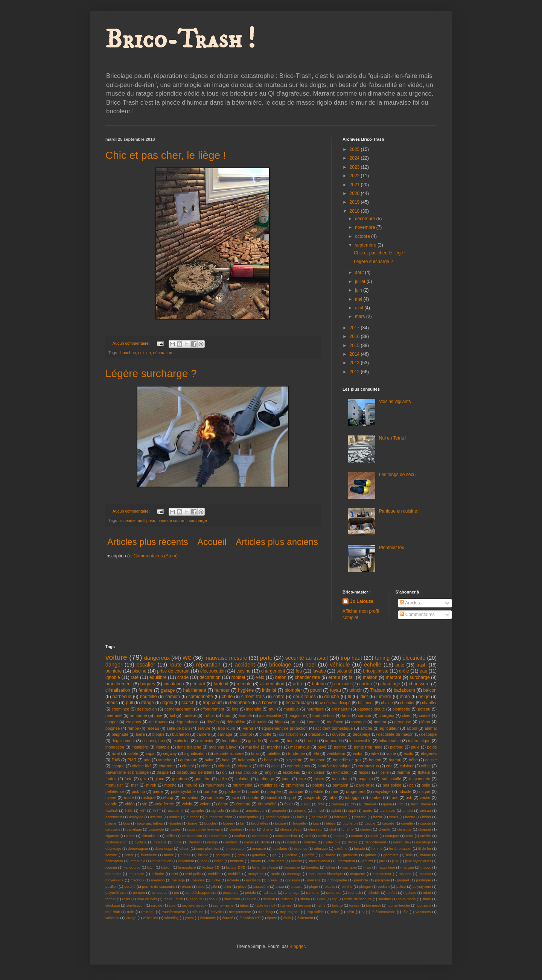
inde (204, 861)
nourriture (315, 709)
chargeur (387, 715)
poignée (113, 728)
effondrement (212, 709)
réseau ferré (173, 899)
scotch (188, 703)
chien (407, 715)
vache (425, 797)
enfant (199, 684)
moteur (380, 722)
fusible (203, 855)
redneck (355, 892)
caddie (370, 823)
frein (129, 779)
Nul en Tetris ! (393, 438)
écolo (408, 753)
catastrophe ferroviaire (205, 829)
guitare (371, 855)
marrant (394, 677)
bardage (341, 817)
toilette (337, 905)
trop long (265, 912)
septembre (366, 245)
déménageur (138, 848)
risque (425, 791)
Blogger (297, 947)
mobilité (234, 874)
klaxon (166, 867)
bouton (375, 760)
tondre (354, 905)
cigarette (112, 836)
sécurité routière (229, 753)
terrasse (305, 905)
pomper (139, 892)
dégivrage (113, 848)
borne (193, 823)
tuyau (336, 690)
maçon (426, 867)
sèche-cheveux (194, 905)
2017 (355, 328)
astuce (174, 817)
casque (118, 766)
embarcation (235, 848)
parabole (361, 880)
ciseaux (245, 766)
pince (242, 886)
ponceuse (160, 892)
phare (187, 886)
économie (208, 918)
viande (111, 804)
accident (245, 665)
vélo (260, 677)
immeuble (137, 861)
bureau (395, 760)
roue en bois (147, 899)
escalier (146, 665)
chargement (273, 671)
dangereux (157, 658)
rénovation (190, 797)
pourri (316, 690)
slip (335, 899)
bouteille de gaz (347, 760)
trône (335, 912)
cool (308, 836)
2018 (355, 211)
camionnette (201, 697)
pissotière (261, 886)
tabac (244, 905)
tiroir (255, 753)
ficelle (384, 772)
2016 (355, 336)
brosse (281, 823)
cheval (188, 766)
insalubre (140, 747)
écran (223, 804)
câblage (160, 842)
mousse (405, 874)
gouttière (202, 779)
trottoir (209, 715)
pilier (227, 886)
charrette (167, 766)
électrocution (213, 671)
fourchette (149, 855)
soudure (385, 899)
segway (170, 753)
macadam (341, 779)
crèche (426, 836)
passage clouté (371, 709)
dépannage (164, 848)
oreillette (314, 880)
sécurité (344, 671)
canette (407, 823)
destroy (231, 842)
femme (377, 848)
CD (353, 804)
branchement (119, 684)
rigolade (410, 892)
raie (335, 791)
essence (301, 848)
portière (211, 791)
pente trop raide (368, 747)
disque (163, 772)
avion (210, 760)
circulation (174, 684)
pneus (112, 703)
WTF (157, 810)
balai (226, 760)
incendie (128, 520)
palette (318, 785)
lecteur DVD (236, 867)
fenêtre (145, 690)
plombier (293, 690)
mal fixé (253, 747)
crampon (392, 836)
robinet (238, 677)
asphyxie (136, 817)
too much (373, 905)
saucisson (232, 899)
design (213, 842)
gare (241, 855)
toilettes (273, 753)
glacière (291, 855)
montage (294, 874)
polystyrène (422, 886)
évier (289, 804)
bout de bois (324, 715)
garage (168, 690)
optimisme (295, 785)
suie (172, 905)
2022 (355, 176)
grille (223, 779)
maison (370, 677)
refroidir (374, 892)
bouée (228, 823)
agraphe (197, 810)
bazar (378, 817)
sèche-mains (223, 905)
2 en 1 (306, 804)
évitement (305, 918)
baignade (120, 734)
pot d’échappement (201, 892)
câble (426, 766)
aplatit (336, 810)
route (176, 665)
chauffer (429, 703)
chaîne (348, 829)
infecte (256, 861)
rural (116, 753)
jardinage (266, 779)
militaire (158, 874)
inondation (115, 747)
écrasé (228, 918)
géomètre (391, 855)
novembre (366, 227)
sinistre (273, 797)
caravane (113, 829)
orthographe (337, 880)
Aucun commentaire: (132, 343)
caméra (203, 734)
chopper (425, 829)
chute (227, 697)
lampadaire (187, 867)
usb (409, 797)
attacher (165, 760)
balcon (430, 690)
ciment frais (253, 697)
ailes (235, 810)
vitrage (131, 918)
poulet (254, 791)
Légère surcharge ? (151, 374)
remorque (138, 715)
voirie (391, 753)
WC (187, 658)
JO (401, 804)
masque (358, 722)
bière (140, 734)
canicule (343, 684)
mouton (425, 874)
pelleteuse (115, 791)
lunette (313, 722)
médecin (158, 880)
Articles (410, 603)
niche (216, 880)
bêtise (331, 823)
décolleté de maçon (396, 734)
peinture (113, 671)
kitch (151, 867)
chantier (407, 703)
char (252, 829)
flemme (111, 855)
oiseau (273, 880)
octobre (363, 236)
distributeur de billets (196, 772)
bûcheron (350, 823)
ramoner (313, 892)
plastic (330, 886)
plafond (397, 747)
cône (178, 842)
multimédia (242, 785)
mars (361, 317)
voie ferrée (165, 804)
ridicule (405, 791)
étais (287, 918)
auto (400, 665)
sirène (305, 899)
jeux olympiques (418, 861)
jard (382, 861)
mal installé (391, 779)
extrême (341, 848)
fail (352, 677)
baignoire (297, 715)
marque (408, 867)
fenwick (260, 722)
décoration (163, 353)
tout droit (113, 912)
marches (275, 747)
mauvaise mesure (226, 658)
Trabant (378, 690)
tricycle (216, 912)
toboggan (353, 797)
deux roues (304, 697)
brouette (299, 823)
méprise (198, 880)
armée (407, 810)
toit (172, 715)
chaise (387, 703)
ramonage (292, 892)
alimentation (272, 684)
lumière (384, 697)
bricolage (280, 665)
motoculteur (382, 874)
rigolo (168, 703)
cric (389, 766)
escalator (280, 848)
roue (158, 715)
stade (427, 899)
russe (129, 797)
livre (302, 779)
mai (359, 299)
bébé (413, 760)
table (333, 797)
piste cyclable (183, 791)
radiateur (269, 892)
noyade (233, 880)
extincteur (342, 772)
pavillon (112, 886)
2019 (355, 202)
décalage (424, 842)
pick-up (138, 791)
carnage (225, 734)
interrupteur (346, 861)
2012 (355, 372)
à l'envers (268, 703)
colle (276, 766)
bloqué (158, 734)
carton (366, 684)
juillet (361, 282)
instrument (276, 861)
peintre (340, 747)
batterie (360, 817)
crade (183, 677)
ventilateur (336, 753)
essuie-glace (154, 741)
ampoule (279, 810)
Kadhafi (112, 810)
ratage (148, 703)
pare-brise (366, 785)
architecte (387, 810)
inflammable (390, 741)
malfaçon (335, 722)
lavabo (319, 671)
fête (235, 709)
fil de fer (425, 848)
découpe (429, 734)
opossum (293, 880)
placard (296, 886)
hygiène (246, 690)
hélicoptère (114, 861)
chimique (404, 829)
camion (173, 697)
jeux (395, 861)
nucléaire (253, 880)
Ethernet (369, 804)
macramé (349, 867)
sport (292, 797)
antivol (319, 810)
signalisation (196, 753)
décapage (362, 734)
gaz (143, 779)
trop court (212, 703)
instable (163, 747)
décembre (366, 219)
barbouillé (320, 817)
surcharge (198, 520)
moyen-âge (114, 880)
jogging (111, 867)
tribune (198, 912)
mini (175, 874)
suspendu (313, 797)
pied (201, 886)
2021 (355, 185)
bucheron (180, 734)
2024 (355, 158)
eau (423, 671)
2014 (355, 354)
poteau (424, 709)
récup (168, 797)
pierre (158, 791)
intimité (269, 690)
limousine (292, 867)
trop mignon (290, 912)
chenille (384, 829)
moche (171, 785)
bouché (210, 823)
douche (332, 697)
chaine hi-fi (142, 766)
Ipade (387, 804)
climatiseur (150, 836)
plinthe (347, 886)
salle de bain (178, 728)
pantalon (340, 785)
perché (130, 886)
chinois (224, 766)
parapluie (382, 880)
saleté (133, 753)
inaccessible (360, 741)
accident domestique (334, 728)
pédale (317, 791)
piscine (139, 671)
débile (353, 842)
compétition (218, 836)
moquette (358, 874)
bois (126, 823)
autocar (193, 817)
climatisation (118, 690)
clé (262, 766)
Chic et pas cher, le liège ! (166, 155)
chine (206, 766)
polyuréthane (116, 892)
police (401, 886)
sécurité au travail (307, 658)
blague (111, 823)
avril (360, 308)
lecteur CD (211, 867)
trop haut (351, 658)
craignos (133, 722)
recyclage (382, 791)
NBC (129, 810)
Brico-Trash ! (180, 40)
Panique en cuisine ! (399, 511)
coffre (279, 697)
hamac (426, 855)
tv (363, 912)
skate (321, 899)
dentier (194, 842)
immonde (333, 741)
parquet (403, 880)
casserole (156, 829)
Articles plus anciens (277, 542)
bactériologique (278, 817)
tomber (376, 797)
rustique (148, 797)
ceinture (236, 829)
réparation (208, 665)
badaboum (404, 690)
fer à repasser (400, 848)
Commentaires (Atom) (156, 556)
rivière (111, 797)
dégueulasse (187, 722)
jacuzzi (367, 861)
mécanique (300, 747)
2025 (355, 149)
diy (225, 772)
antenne (300, 810)
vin (145, 804)
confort (240, 836)
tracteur (190, 715)
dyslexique (332, 842)
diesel (249, 842)
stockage (113, 905)
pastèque (424, 880)
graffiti (309, 855)
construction (290, 734)
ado (147, 760)
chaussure (419, 684)
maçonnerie (420, 779)
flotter (129, 855)
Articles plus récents (148, 542)
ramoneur (334, 892)
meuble (244, 684)
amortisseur (255, 810)
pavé (322, 747)
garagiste (223, 855)
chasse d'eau (291, 829)
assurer (156, 817)
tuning (382, 658)
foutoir (111, 779)
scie (235, 797)
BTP (321, 804)
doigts (292, 842)
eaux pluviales (208, 848)
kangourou (132, 867)
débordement (375, 842)
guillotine (329, 855)
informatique (419, 741)
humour (222, 690)
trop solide (315, 912)
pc (412, 785)
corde (323, 836)
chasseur (315, 829)
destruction (147, 709)
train (131, 912)
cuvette (339, 734)
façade (360, 848)
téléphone (240, 703)
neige (424, 697)
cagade (388, 823)
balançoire (247, 760)
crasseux (316, 734)
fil (349, 697)
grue (295, 722)
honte (292, 741)
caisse (431, 760)
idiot (364, 697)
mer (135, 785)
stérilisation (135, 905)
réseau (153, 728)
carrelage (134, 829)
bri (242, 823)
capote (426, 823)
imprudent (186, 861)
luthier (330, 867)
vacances (423, 912)
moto (405, 697)
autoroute (189, 760)
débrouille (401, 842)
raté (135, 677)
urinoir (355, 690)
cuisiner (407, 766)
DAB (116, 760)
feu (299, 671)
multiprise (146, 520)
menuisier (114, 785)
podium (384, 886)
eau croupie (246, 772)
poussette (231, 892)
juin (359, 290)
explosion (181, 741)
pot (176, 892)
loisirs (319, 779)
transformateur (173, 912)
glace (159, 779)
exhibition (317, 772)
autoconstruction (219, 817)
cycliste (141, 842)
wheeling (172, 918)
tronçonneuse (240, 912)
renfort (392, 892)
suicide (157, 905)
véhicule (340, 665)
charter (268, 829)
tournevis (424, 905)
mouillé (191, 785)
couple (339, 836)
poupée (274, 791)
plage (313, 886)
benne (410, 817)
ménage (178, 880)
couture (357, 836)
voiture (116, 657)
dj (278, 842)
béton (281, 677)
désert (185, 848)
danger (114, 665)
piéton (424, 722)
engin (270, 772)
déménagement (179, 709)
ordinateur (341, 709)
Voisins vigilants (395, 402)
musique (291, 709)
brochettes (260, 823)
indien (219, 861)
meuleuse (137, 874)
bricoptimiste (375, 671)
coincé (425, 715)
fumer (169, 855)
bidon (426, 817)
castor (175, 829)
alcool (412, 728)
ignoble (113, 677)
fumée (186, 855)
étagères (429, 753)
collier (170, 836)
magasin (365, 779)
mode (276, 874)
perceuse (403, 722)
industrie (237, 861)
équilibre (158, 677)
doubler (310, 842)
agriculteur (389, 728)
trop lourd (227, 728)
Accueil (212, 542)
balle (301, 817)
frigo (279, 722)
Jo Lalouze (362, 601)
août (360, 272)
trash (422, 665)
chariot (246, 734)
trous (227, 715)
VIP (142, 810)
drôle (404, 671)
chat (333, 829)
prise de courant (172, 520)
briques (148, 684)
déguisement (123, 741)
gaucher (259, 855)
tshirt (350, 912)
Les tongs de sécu (397, 475)
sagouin (196, 899)
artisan (426, 810)
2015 (355, 345)
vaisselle (112, 918)
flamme (403, 772)
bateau (319, 684)
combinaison (192, 836)
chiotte (265, 734)
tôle (405, 912)
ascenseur (114, 817)
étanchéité (267, 804)
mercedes (113, 874)
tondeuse (297, 753)
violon (358, 753)
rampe (133, 728)
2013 (355, 363)
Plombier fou (392, 548)
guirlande (350, 855)
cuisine (145, 353)
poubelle (233, 791)
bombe (176, 823)
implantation (161, 861)
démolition (236, 722)
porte (266, 658)
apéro (368, 810)
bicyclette (294, 760)
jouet (286, 779)
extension (206, 741)
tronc (394, 797)
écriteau (243, 804)
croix (410, 836)
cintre (130, 836)
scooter (253, 797)
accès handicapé (335, 703)
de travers (158, 722)
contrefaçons (298, 766)
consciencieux (286, 836)
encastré (259, 848)
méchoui (137, 880)
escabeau (292, 772)
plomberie (401, 709)
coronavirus (368, 766)
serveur (269, 899)
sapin (151, 753)
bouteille (148, 697)
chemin (366, 829)
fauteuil (221, 684)
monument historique (326, 874)
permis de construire (159, 886)
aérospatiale (249, 817)
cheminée (121, 709)
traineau (148, 912)
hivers (274, 741)
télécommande (383, 912)
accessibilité (270, 715)
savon (252, 899)
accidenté (176, 810)
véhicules (151, 918)
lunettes (313, 867)
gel (275, 855)
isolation (242, 779)
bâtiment (366, 703)
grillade (255, 741)
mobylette (256, 874)
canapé (365, 715)
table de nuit (265, 905)
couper (112, 722)
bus (316, 823)
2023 (355, 167)
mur (272, 709)
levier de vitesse (265, 867)
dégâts (213, 722)
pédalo (250, 892)
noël (310, 665)
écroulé (245, 715)
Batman (337, 804)
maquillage (386, 867)
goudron (180, 779)
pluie (415, 747)
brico (346, 715)
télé (316, 753)
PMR (132, 760)
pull (130, 703)
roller (126, 899)
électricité (414, 658)
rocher (110, 899)
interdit (296, 861)
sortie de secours (358, 899)
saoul (213, 899)
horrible (311, 741)
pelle (426, 785)
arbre (298, 684)
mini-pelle (193, 874)
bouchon (128, 353)
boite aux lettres (150, 823)
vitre (375, 753)
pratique (296, 791)
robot (427, 892)
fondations (231, 741)
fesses (365, 772)
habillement (194, 690)
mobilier (215, 874)
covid (374, 836)
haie (409, 855)
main (367, 867)
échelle (373, 665)
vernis (248, 728)
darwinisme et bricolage (127, 772)
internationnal (319, 861)
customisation (116, 842)
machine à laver (223, 747)
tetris (322, 905)
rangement (356, 791)
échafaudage (299, 703)
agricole (218, 810)
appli (352, 810)
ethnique (321, 848)
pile (214, 886)
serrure (204, 728)
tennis (287, 905)
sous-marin (407, 899)
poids (432, 747)
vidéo (130, 804)
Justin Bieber (421, 804)
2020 (355, 193)
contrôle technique (334, 766)
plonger (365, 886)
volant (205, 804)
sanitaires (216, 797)
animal (431, 728)
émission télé (250, 918)
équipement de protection (285, 728)
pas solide (392, 785)
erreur (334, 677)
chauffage (391, 684)
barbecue (122, 697)
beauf (394, 817)
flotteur (424, 772)
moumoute (215, 785)
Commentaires (417, 615)
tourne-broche (399, 905)
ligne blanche (189, 747)
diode (265, 842)
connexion (260, 836)
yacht (190, 918)
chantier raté (307, 677)
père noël (114, 715)
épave (272, 918)
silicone (288, 899)
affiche (366, 728)
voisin (187, 804)
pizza (280, 886)
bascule (271, 760)
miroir (151, 785)
